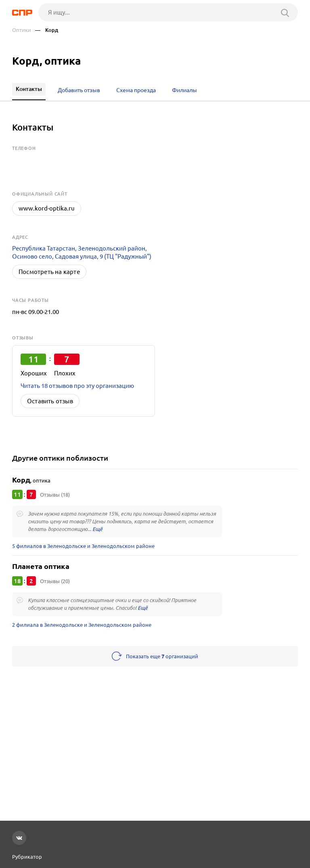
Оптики (22, 30)
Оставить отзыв (50, 401)
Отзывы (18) (55, 495)
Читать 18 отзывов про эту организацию (77, 386)
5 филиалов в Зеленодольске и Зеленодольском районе (83, 546)
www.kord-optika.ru (47, 208)
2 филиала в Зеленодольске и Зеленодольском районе (82, 625)
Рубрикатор (27, 857)
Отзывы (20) (55, 581)
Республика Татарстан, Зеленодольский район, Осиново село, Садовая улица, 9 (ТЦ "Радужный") (82, 252)
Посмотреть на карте (49, 272)
